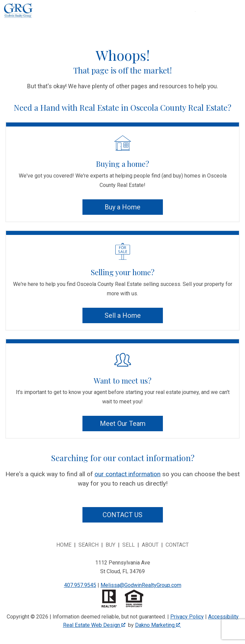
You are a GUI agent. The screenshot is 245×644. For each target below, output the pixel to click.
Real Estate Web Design (94, 625)
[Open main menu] (203, 20)
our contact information (128, 474)
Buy (110, 545)
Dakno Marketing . (158, 625)
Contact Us (122, 515)
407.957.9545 (80, 585)
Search (88, 545)
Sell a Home (123, 315)
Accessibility (223, 617)
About (150, 545)
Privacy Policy (187, 617)
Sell (129, 545)
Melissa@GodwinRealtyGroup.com (141, 585)
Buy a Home (122, 207)
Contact (177, 545)
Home (64, 545)
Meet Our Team (123, 424)
